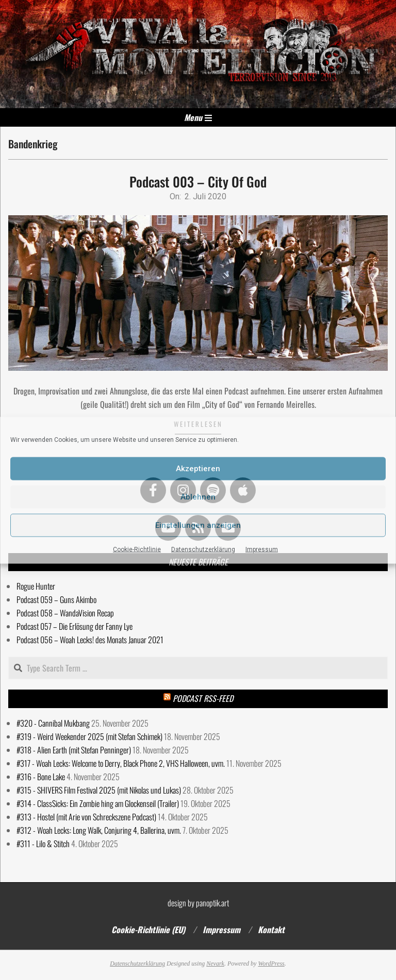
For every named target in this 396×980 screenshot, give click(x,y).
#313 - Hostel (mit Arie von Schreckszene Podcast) (86, 817)
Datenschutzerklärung (203, 549)
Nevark (215, 964)
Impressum (262, 549)
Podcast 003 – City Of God (198, 182)
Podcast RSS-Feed (203, 698)
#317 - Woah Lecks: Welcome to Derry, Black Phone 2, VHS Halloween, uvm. (121, 763)
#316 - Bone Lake (41, 777)
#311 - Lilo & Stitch (43, 844)
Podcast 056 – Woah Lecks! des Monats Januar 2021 (90, 640)
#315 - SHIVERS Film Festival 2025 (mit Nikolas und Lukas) (99, 790)
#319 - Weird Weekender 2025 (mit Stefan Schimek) (89, 736)
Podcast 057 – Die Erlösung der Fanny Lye (75, 626)
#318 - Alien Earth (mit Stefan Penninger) (74, 750)
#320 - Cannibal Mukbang (53, 723)
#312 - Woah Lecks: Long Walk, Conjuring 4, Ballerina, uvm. (99, 830)
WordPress (271, 964)
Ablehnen (198, 497)
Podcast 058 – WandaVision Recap (65, 613)
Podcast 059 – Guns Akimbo (56, 599)
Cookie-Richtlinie (137, 549)
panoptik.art (212, 903)
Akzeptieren (198, 469)
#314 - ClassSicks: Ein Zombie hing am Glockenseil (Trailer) (98, 803)
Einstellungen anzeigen (198, 525)
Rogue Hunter (36, 586)
